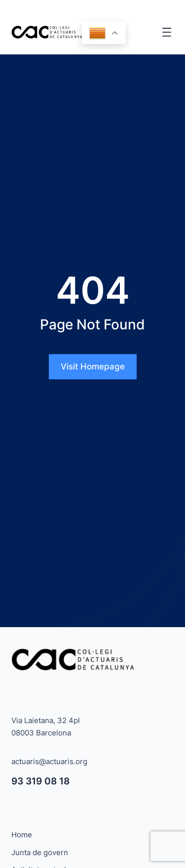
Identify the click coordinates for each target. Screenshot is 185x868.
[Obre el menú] (167, 32)
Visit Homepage (93, 366)
